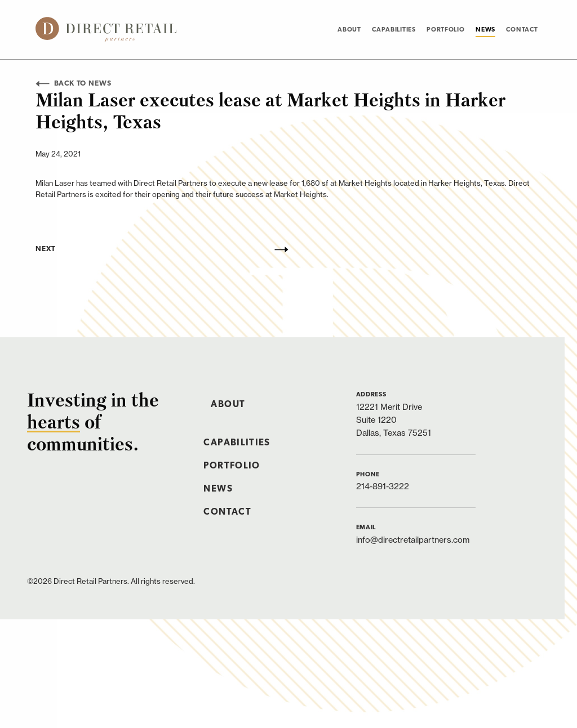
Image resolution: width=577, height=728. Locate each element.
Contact (522, 30)
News (485, 30)
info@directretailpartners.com (413, 540)
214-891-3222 (383, 486)
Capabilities (394, 30)
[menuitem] (349, 30)
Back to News (73, 84)
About (349, 30)
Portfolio (445, 30)
